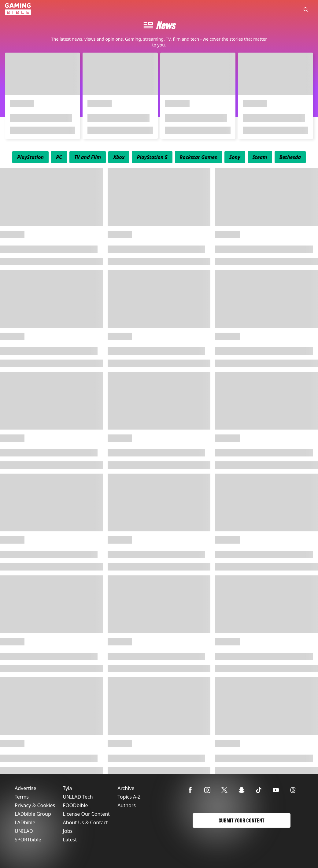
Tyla (68, 788)
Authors (127, 805)
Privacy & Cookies (35, 805)
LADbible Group (33, 814)
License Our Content (86, 814)
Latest (70, 840)
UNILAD (24, 831)
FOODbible (76, 805)
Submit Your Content (242, 820)
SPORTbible (28, 840)
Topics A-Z (129, 797)
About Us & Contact (85, 822)
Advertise (25, 788)
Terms (22, 797)
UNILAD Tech (78, 797)
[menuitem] (30, 157)
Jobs (68, 831)
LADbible (25, 822)
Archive (126, 788)
